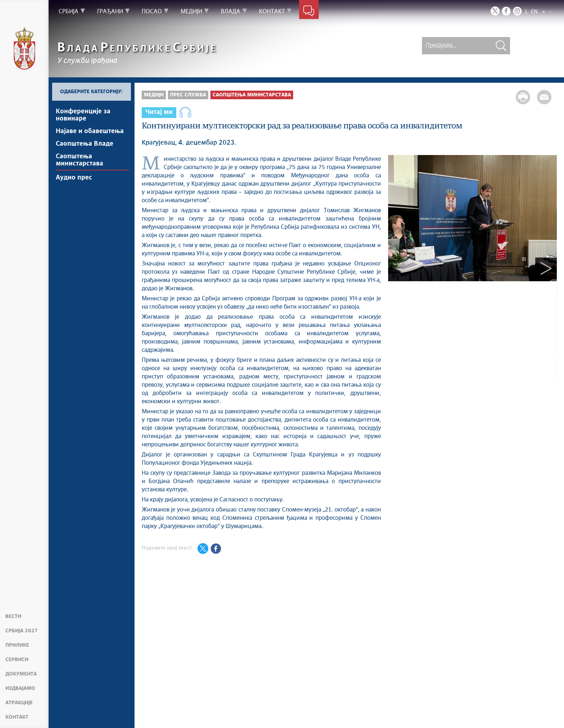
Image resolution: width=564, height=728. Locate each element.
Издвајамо (20, 688)
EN (534, 12)
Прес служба (188, 95)
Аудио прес (74, 178)
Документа (21, 674)
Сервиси (17, 660)
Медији (154, 95)
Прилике (17, 645)
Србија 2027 (22, 631)
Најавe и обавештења (90, 131)
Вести (13, 616)
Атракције (19, 703)
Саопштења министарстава (79, 160)
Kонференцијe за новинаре (83, 115)
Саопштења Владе (85, 144)
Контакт (17, 717)
